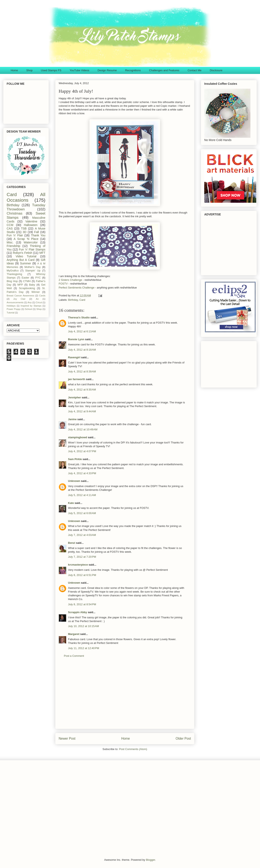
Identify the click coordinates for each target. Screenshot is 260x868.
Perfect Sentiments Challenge (77, 288)
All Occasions (26, 197)
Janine (72, 419)
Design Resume (107, 70)
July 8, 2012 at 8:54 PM (82, 604)
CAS (10, 228)
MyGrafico (13, 271)
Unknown (74, 481)
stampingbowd (78, 437)
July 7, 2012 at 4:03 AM (82, 535)
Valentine (31, 221)
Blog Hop (12, 281)
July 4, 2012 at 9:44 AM (82, 411)
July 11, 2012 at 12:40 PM (84, 648)
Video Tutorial (26, 256)
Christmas (15, 213)
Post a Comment (74, 656)
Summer (25, 263)
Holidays (11, 306)
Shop (29, 70)
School (28, 309)
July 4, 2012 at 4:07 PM (82, 451)
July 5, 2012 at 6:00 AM (82, 513)
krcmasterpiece (78, 565)
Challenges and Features (164, 70)
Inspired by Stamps (31, 306)
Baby (32, 285)
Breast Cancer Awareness (20, 296)
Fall (37, 232)
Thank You (38, 235)
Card (82, 300)
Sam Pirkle (75, 459)
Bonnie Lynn (76, 339)
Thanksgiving (14, 274)
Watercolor (31, 242)
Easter (25, 278)
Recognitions (133, 70)
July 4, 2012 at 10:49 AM (83, 429)
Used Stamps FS (51, 70)
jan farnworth (77, 379)
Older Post (183, 738)
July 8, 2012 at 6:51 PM (82, 575)
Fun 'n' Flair (15, 235)
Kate (71, 503)
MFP (20, 285)
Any (30, 302)
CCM (10, 225)
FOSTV (63, 284)
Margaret (74, 634)
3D (25, 232)
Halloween (31, 225)
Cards (42, 296)
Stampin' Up (33, 271)
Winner (36, 292)
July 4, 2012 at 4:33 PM (82, 473)
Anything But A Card (21, 260)
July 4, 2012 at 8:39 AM (82, 371)
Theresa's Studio (79, 317)
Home (14, 70)
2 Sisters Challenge (70, 280)
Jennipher (74, 397)
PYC (38, 278)
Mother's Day (33, 267)
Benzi (72, 543)
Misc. (10, 242)
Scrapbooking (27, 288)
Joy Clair (19, 299)
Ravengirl (74, 357)
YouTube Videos (79, 70)
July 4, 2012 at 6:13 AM (82, 331)
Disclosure (216, 70)
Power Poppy (14, 309)
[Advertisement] (125, 696)
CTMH (27, 281)
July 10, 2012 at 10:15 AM (84, 626)
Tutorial (11, 313)
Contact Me (194, 70)
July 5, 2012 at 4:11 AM (82, 495)
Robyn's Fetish (23, 253)
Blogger (150, 860)
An (37, 299)
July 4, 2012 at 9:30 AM (82, 390)
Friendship (13, 246)
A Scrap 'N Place (26, 239)
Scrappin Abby (77, 612)
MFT (42, 253)
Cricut (39, 302)
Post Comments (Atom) (133, 749)
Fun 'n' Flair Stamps (32, 249)
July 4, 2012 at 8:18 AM (82, 350)
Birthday (73, 300)
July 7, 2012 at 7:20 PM (82, 557)
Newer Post (67, 738)
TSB (24, 228)
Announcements (15, 302)
